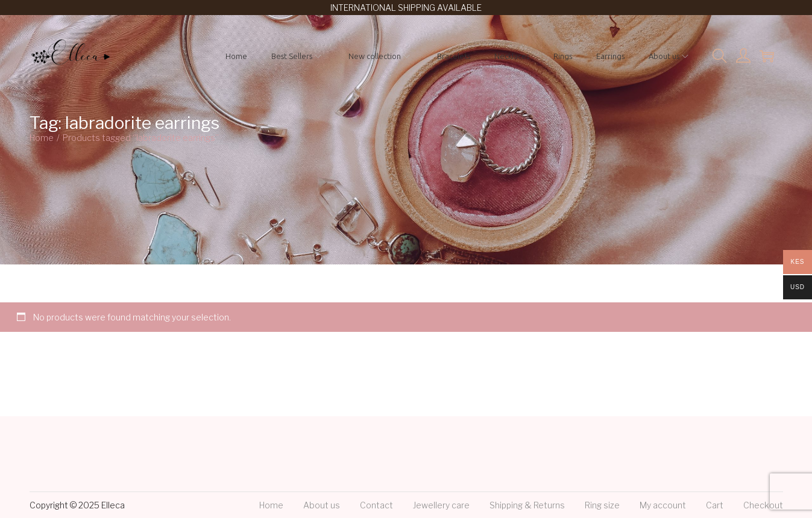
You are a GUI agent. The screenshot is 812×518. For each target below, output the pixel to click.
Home (42, 138)
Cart (715, 505)
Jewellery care (441, 505)
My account (663, 505)
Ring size (602, 505)
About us (322, 505)
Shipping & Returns (527, 505)
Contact (376, 505)
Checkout (763, 505)
